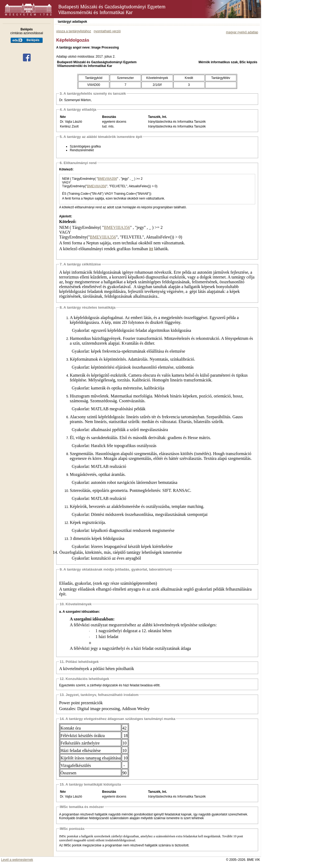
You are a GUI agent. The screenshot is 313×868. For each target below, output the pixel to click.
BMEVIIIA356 (107, 179)
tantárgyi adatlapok (72, 22)
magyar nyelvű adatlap (242, 32)
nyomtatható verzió (107, 31)
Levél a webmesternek (17, 860)
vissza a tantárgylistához (74, 31)
